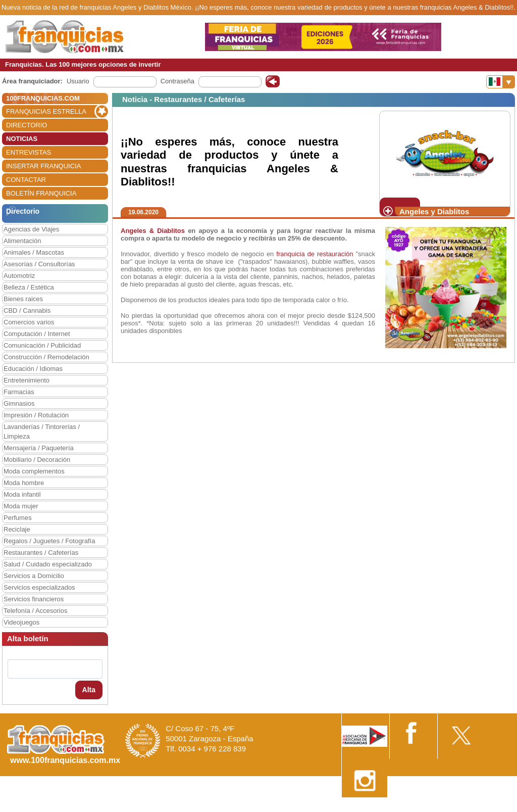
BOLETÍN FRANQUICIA (41, 193)
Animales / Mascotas (34, 252)
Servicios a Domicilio (34, 576)
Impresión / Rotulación (36, 415)
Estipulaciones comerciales (429, 808)
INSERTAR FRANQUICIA (43, 166)
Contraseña (177, 81)
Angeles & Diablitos (154, 231)
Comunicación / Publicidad (42, 345)
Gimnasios (19, 403)
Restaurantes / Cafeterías (41, 553)
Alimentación (22, 241)
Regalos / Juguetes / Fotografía (49, 541)
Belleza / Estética (29, 287)
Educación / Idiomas (33, 369)
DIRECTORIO (27, 125)
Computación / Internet (37, 334)
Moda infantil (22, 494)
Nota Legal (367, 808)
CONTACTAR (26, 180)
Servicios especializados (39, 587)
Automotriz (19, 276)
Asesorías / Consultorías (39, 264)
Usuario (78, 81)
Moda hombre (24, 483)
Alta (89, 690)
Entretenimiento (27, 380)
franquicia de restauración (315, 254)
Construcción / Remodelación (46, 357)
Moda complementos (34, 471)
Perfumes (18, 518)
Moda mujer (21, 506)
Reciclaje (17, 529)
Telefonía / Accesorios (35, 611)
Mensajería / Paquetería (39, 448)
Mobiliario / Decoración (37, 460)
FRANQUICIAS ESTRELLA (46, 111)
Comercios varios (29, 322)
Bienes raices (23, 299)
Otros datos (490, 808)
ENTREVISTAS (29, 152)
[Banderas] (501, 82)
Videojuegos (21, 622)
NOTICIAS (22, 139)
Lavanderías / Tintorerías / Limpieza (42, 432)
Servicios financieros (34, 599)
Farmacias (19, 392)
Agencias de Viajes (31, 229)
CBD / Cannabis (27, 311)
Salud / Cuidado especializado (48, 564)
